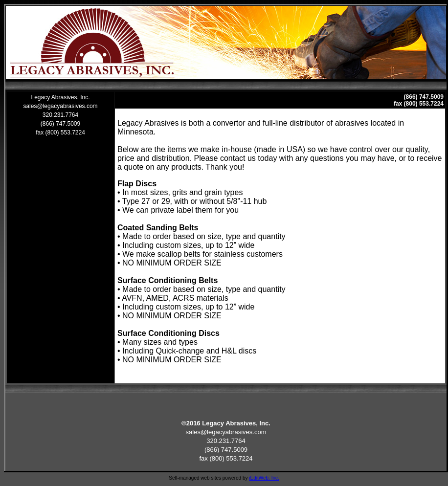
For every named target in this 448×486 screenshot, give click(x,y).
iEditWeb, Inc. (264, 478)
